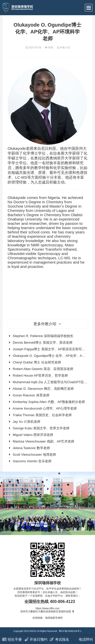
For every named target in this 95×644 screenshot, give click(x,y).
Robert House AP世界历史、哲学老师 (40, 375)
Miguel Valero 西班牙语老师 (33, 435)
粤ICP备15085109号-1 (70, 631)
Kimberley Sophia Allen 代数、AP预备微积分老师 (49, 402)
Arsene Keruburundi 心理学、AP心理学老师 (45, 408)
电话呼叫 (83, 639)
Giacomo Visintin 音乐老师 (32, 461)
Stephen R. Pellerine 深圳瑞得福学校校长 (43, 336)
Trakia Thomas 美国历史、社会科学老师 (42, 415)
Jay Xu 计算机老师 (26, 422)
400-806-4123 (63, 602)
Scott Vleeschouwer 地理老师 (34, 455)
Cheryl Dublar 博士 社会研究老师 (37, 362)
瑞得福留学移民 (54, 618)
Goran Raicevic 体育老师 (31, 395)
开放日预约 (36, 639)
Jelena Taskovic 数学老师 (31, 448)
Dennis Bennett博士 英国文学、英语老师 (43, 343)
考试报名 (59, 639)
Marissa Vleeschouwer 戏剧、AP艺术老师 (43, 441)
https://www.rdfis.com (47, 608)
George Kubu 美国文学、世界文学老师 (41, 428)
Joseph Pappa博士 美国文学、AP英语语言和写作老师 (52, 349)
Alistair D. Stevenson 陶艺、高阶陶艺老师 (43, 389)
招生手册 (12, 639)
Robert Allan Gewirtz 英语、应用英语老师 (43, 369)
